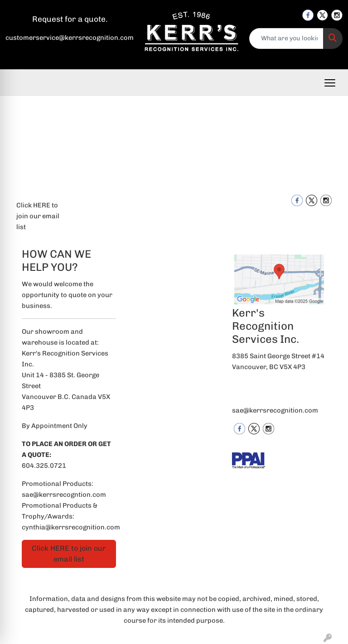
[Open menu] (330, 83)
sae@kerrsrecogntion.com (64, 495)
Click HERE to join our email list (38, 216)
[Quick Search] (287, 38)
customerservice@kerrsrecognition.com (70, 38)
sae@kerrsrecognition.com (275, 410)
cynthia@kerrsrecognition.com (71, 527)
